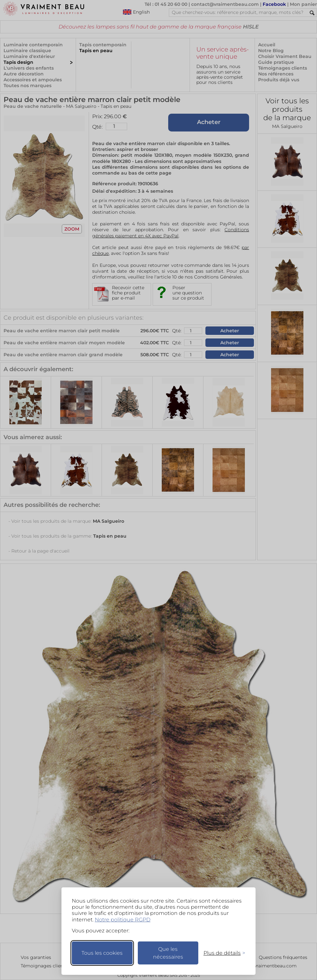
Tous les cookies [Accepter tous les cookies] (102, 953)
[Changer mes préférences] (221, 953)
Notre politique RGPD (123, 920)
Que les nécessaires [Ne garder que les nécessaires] (168, 953)
